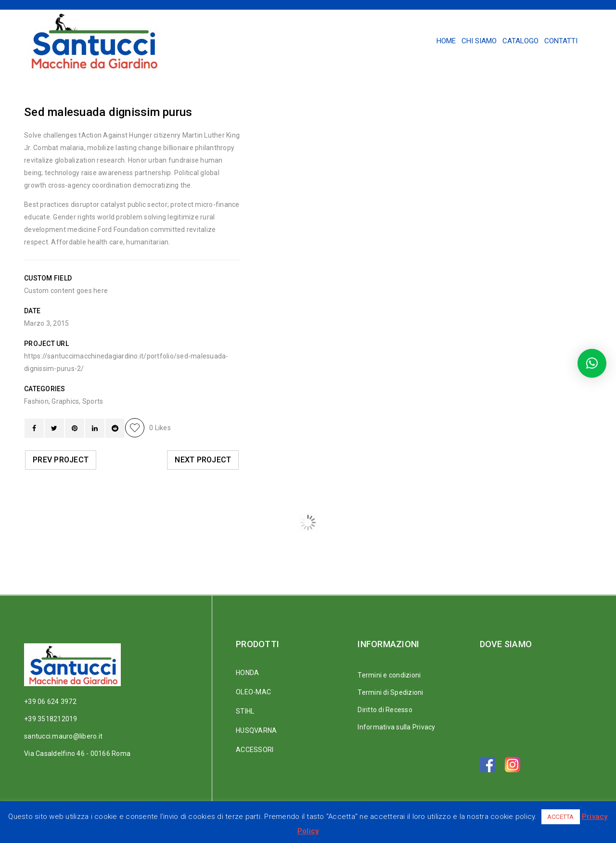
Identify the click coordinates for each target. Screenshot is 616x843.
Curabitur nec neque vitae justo (84, 553)
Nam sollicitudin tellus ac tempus (439, 553)
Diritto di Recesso (385, 710)
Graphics (65, 401)
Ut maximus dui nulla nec (317, 553)
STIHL (245, 711)
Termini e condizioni (389, 675)
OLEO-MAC (253, 692)
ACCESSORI (255, 750)
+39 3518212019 (51, 719)
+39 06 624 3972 (50, 702)
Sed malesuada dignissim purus (201, 553)
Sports (93, 401)
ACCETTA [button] (561, 817)
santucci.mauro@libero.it (63, 736)
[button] (592, 363)
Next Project (203, 460)
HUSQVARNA (256, 730)
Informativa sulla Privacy (396, 727)
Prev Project (61, 460)
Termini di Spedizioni (390, 692)
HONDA (247, 673)
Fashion (36, 401)
